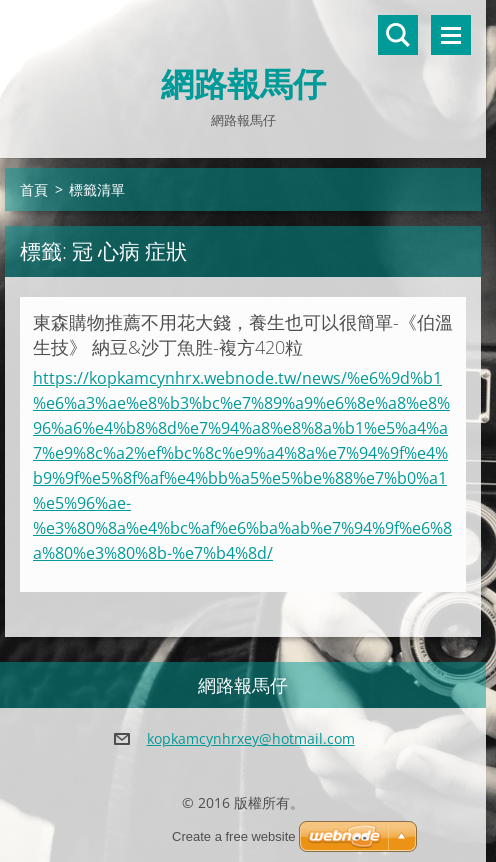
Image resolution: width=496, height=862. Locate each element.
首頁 (34, 189)
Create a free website (234, 836)
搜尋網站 (398, 35)
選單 (451, 35)
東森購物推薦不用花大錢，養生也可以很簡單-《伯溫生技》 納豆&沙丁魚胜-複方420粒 (243, 334)
